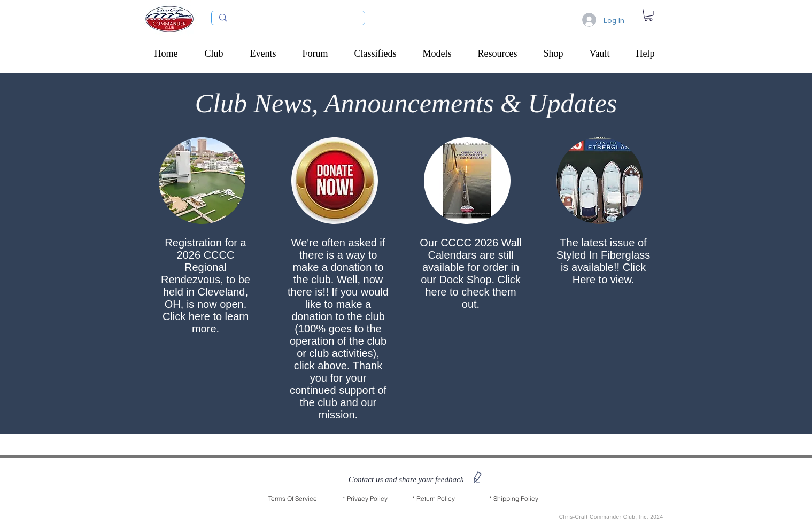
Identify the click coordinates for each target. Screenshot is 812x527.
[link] (648, 15)
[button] (219, 53)
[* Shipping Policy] (514, 499)
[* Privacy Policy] (365, 499)
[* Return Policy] (434, 499)
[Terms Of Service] (293, 499)
